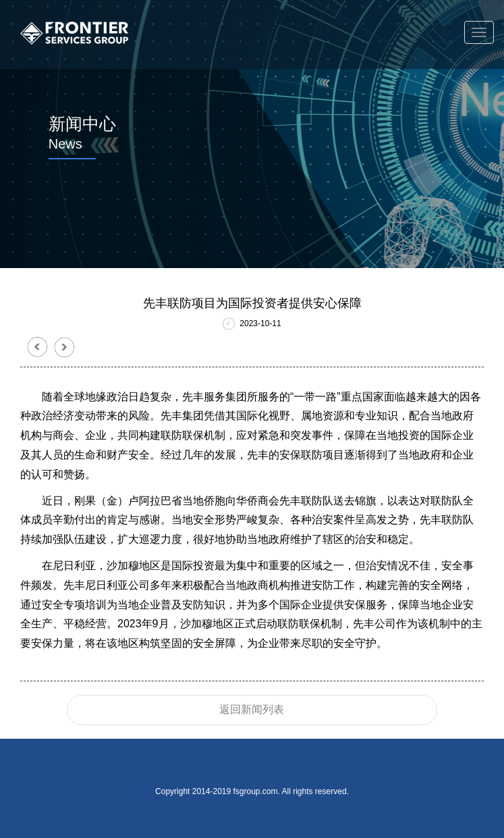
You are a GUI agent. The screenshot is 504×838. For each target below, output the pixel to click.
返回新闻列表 (252, 709)
